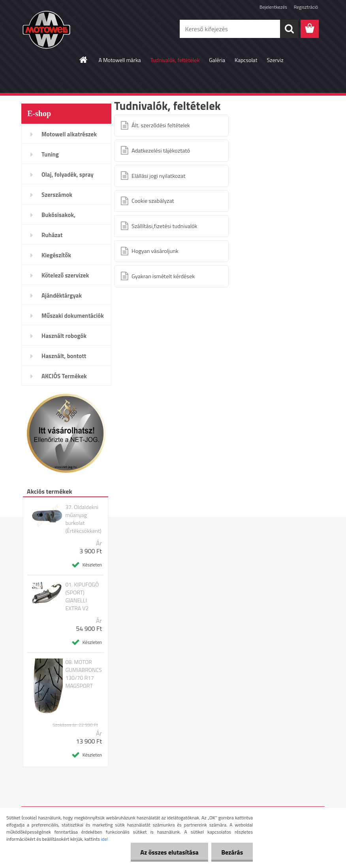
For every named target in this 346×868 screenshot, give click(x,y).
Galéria (217, 60)
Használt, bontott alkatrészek (64, 359)
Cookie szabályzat (153, 201)
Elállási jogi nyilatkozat (158, 176)
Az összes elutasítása (169, 852)
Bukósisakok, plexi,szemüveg (61, 217)
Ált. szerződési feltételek (161, 125)
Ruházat (52, 235)
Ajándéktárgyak (62, 295)
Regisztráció (306, 7)
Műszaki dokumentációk (73, 316)
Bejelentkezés (273, 7)
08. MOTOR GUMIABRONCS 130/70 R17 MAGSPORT (83, 674)
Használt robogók (64, 336)
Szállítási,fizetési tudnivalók (164, 226)
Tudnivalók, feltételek (175, 60)
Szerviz (275, 60)
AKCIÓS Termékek (64, 376)
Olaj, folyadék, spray (68, 175)
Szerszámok (57, 195)
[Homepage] (84, 60)
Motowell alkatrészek (69, 134)
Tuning (50, 154)
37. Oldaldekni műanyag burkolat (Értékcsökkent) (83, 519)
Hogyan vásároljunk (155, 251)
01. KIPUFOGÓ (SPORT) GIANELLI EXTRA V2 (82, 596)
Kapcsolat (246, 60)
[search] (289, 29)
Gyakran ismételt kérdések (163, 276)
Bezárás (232, 852)
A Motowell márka (119, 60)
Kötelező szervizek (65, 275)
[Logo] (76, 29)
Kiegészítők (56, 255)
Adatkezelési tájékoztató (161, 151)
